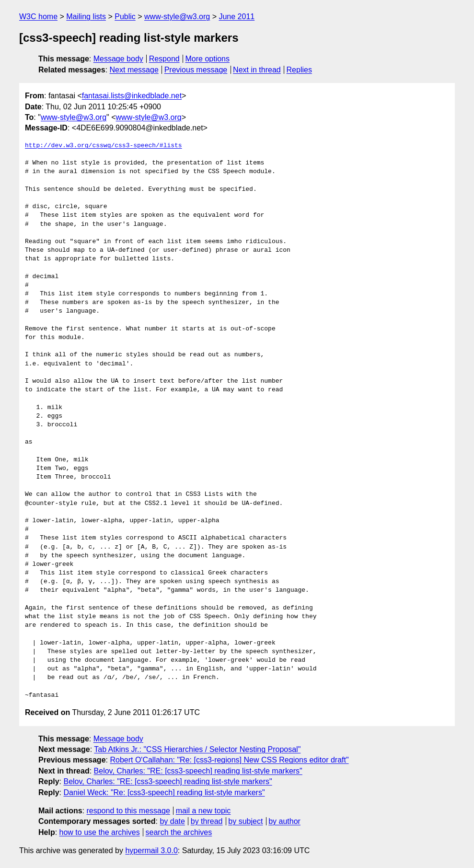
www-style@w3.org (177, 17)
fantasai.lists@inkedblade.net (132, 96)
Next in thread (257, 70)
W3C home (38, 17)
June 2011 (237, 17)
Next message (134, 70)
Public (125, 17)
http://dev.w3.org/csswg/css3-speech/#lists (104, 146)
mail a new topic (203, 811)
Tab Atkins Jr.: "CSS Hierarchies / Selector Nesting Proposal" (197, 749)
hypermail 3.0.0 (151, 850)
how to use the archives (100, 832)
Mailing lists (86, 17)
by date (172, 821)
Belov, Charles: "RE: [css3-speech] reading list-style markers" (198, 771)
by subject (245, 821)
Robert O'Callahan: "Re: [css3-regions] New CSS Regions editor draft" (229, 760)
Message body (118, 59)
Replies (299, 70)
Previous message (196, 70)
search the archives (179, 832)
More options (208, 59)
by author (284, 821)
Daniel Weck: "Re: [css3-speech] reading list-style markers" (164, 792)
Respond (164, 59)
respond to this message (128, 811)
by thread (207, 821)
